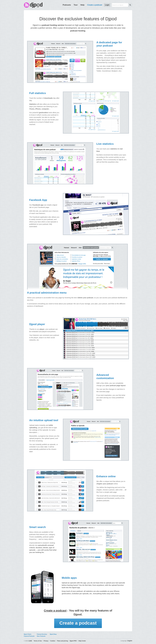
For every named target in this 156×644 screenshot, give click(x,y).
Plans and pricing (63, 641)
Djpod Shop (53, 634)
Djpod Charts (28, 634)
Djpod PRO (73, 641)
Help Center (82, 641)
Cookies (53, 641)
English (130, 641)
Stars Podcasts (41, 636)
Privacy (46, 641)
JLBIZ (30, 641)
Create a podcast (95, 5)
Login (107, 5)
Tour (76, 5)
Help (82, 5)
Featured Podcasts (29, 636)
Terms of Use (38, 641)
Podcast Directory (42, 634)
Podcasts (67, 5)
